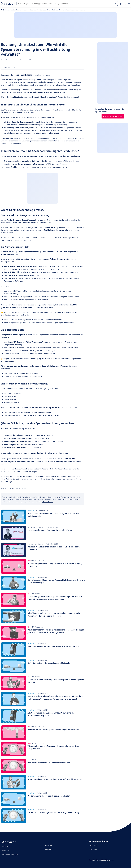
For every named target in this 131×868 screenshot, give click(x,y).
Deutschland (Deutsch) (106, 860)
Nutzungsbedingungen (10, 854)
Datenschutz (6, 846)
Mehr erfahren (48, 502)
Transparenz (6, 850)
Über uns (49, 846)
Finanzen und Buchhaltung (13, 10)
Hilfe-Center (93, 850)
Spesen (26, 10)
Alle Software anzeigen (113, 116)
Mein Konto (93, 846)
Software (48, 850)
